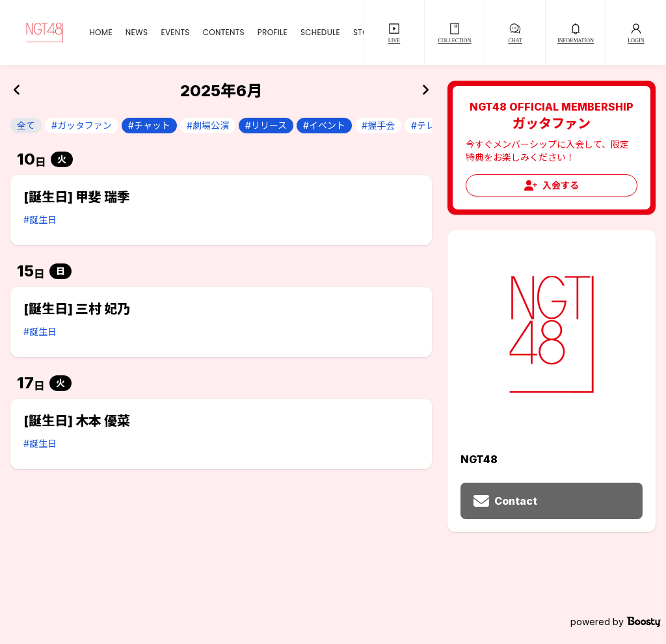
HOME (100, 33)
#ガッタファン (82, 125)
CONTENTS (224, 33)
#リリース (266, 125)
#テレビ (428, 125)
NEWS (137, 33)
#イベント (324, 125)
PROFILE (273, 33)
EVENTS (175, 33)
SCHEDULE (320, 33)
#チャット (149, 125)
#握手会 (378, 125)
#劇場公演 (208, 125)
